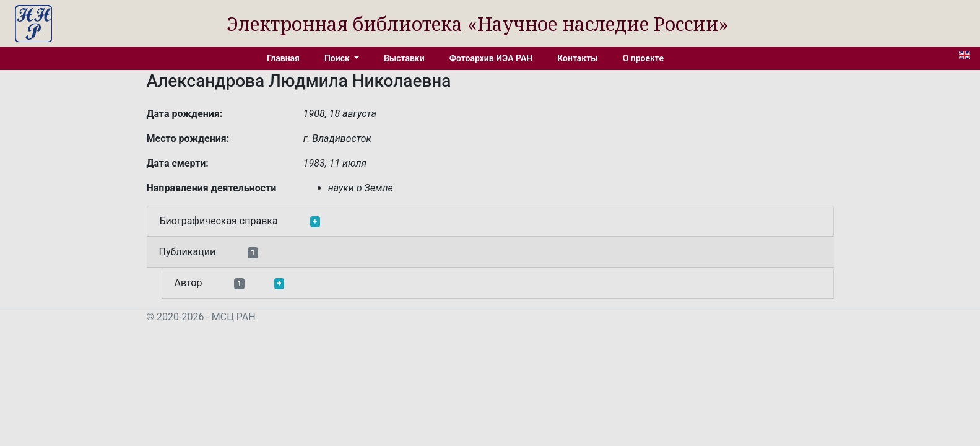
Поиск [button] (338, 58)
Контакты (577, 58)
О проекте (643, 58)
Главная (283, 58)
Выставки (404, 58)
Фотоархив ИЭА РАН (491, 58)
